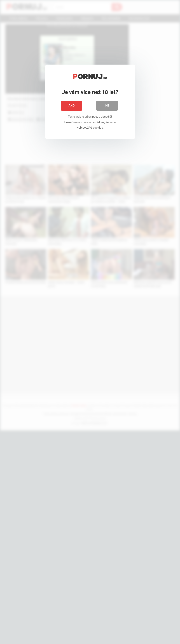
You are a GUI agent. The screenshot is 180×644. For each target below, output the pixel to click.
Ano (72, 106)
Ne (107, 106)
